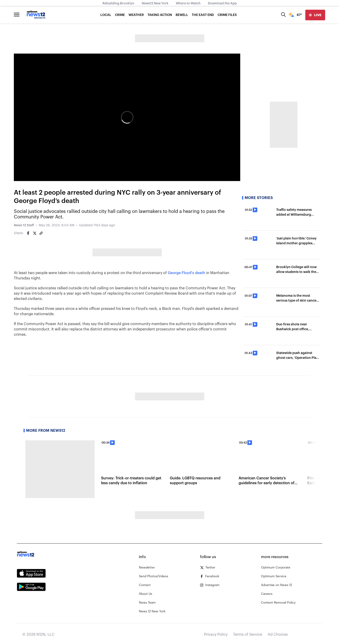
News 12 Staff (24, 225)
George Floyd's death (186, 273)
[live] (315, 15)
